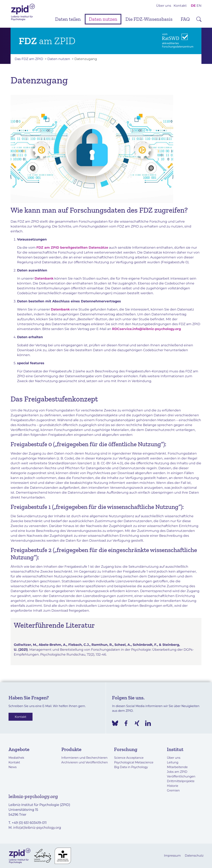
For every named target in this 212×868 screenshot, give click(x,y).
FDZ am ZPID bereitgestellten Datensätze (72, 248)
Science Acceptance (129, 758)
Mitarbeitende (177, 767)
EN (199, 6)
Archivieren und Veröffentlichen (85, 762)
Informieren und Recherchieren (84, 758)
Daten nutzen (103, 19)
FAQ (185, 19)
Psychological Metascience (134, 762)
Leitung (173, 762)
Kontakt (180, 6)
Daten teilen (68, 19)
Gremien (173, 790)
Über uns (164, 6)
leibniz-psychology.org (33, 796)
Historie (172, 786)
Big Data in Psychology (131, 767)
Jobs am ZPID (177, 772)
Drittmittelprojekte (181, 781)
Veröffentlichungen (181, 776)
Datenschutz (194, 856)
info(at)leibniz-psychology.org (37, 828)
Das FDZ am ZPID (29, 59)
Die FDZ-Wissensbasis (149, 19)
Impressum (172, 856)
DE (193, 6)
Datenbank (44, 278)
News (13, 767)
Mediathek (16, 758)
